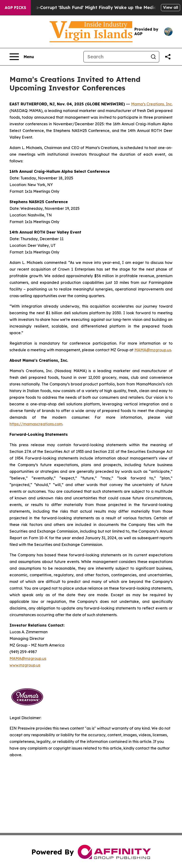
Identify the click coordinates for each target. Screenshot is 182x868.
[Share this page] (168, 57)
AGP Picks (15, 8)
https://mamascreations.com (36, 424)
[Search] (116, 57)
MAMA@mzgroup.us (153, 350)
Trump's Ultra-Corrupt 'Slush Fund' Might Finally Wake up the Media (86, 7)
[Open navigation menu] (22, 57)
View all (171, 7)
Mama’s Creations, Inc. (152, 104)
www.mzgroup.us (25, 665)
